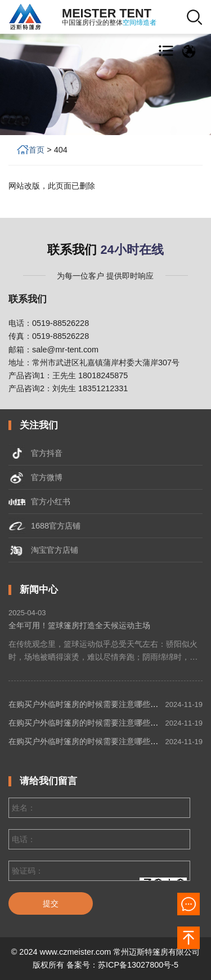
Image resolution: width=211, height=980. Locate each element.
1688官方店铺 (44, 526)
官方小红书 (39, 502)
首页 (42, 150)
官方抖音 (35, 453)
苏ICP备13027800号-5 (138, 965)
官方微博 (35, 477)
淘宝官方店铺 (43, 550)
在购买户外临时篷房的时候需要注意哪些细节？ (91, 704)
